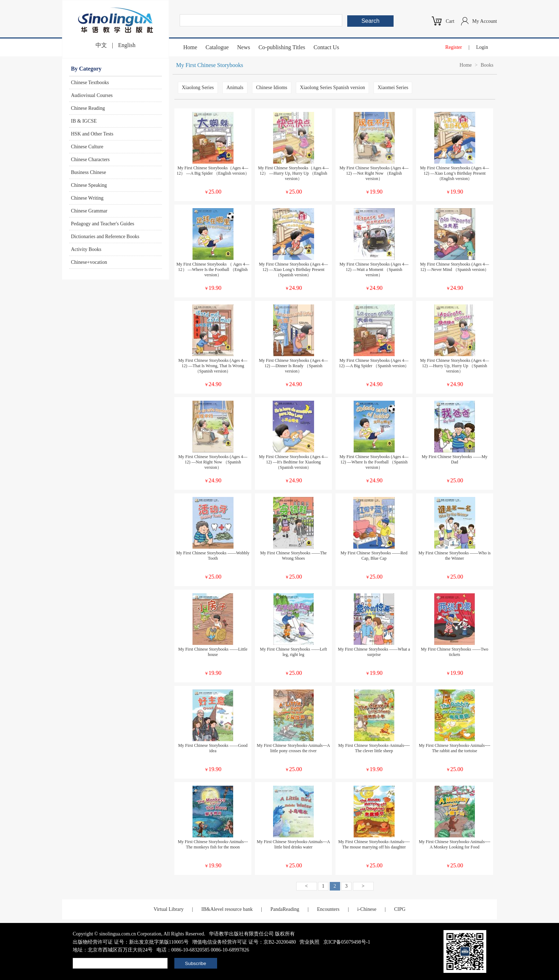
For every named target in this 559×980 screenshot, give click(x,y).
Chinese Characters (90, 160)
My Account (484, 21)
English (127, 45)
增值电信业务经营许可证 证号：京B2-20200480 (244, 942)
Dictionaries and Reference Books (105, 237)
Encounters (328, 909)
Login (482, 47)
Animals (235, 88)
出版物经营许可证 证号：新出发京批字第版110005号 (131, 942)
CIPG (400, 909)
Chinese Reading (88, 108)
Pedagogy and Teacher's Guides (102, 224)
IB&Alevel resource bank (227, 909)
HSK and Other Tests (92, 134)
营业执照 (309, 942)
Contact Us (327, 47)
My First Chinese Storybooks (210, 65)
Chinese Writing (87, 198)
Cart (450, 21)
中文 (101, 45)
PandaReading (285, 909)
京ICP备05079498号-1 (347, 942)
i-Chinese (367, 909)
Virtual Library (169, 909)
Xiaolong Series (198, 88)
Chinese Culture (87, 147)
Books (487, 65)
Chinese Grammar (89, 211)
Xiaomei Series (393, 88)
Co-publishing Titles (282, 47)
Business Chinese (88, 172)
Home (190, 47)
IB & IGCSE (84, 121)
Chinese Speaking (89, 185)
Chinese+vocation (89, 262)
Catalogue (217, 47)
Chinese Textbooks (90, 83)
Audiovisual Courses (92, 95)
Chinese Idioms (272, 88)
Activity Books (86, 249)
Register (454, 47)
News (243, 47)
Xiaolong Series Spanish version (332, 88)
